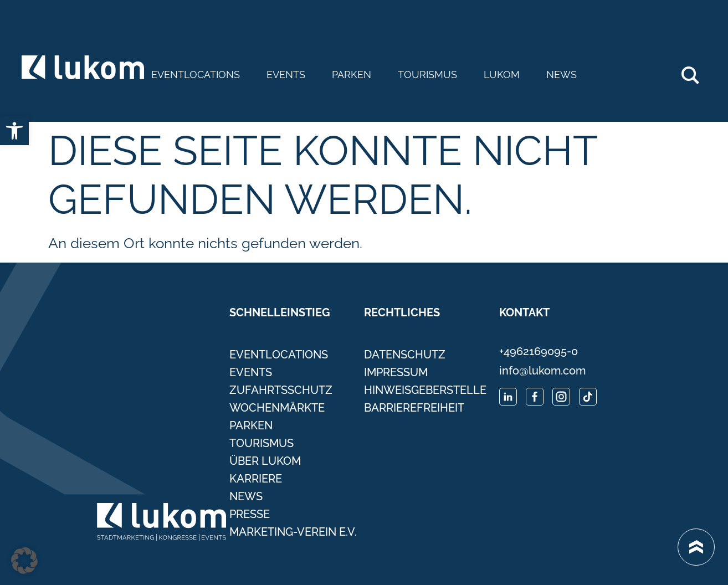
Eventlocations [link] (196, 75)
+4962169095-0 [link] (539, 351)
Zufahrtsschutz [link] (281, 390)
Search (696, 71)
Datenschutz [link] (405, 355)
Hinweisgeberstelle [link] (425, 390)
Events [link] (286, 75)
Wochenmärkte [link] (277, 408)
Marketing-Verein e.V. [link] (293, 532)
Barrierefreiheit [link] (414, 408)
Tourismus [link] (427, 75)
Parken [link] (352, 75)
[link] (14, 131)
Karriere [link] (256, 479)
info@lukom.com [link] (542, 371)
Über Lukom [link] (265, 461)
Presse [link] (250, 514)
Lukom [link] (502, 75)
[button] (24, 561)
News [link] (562, 75)
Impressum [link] (396, 372)
